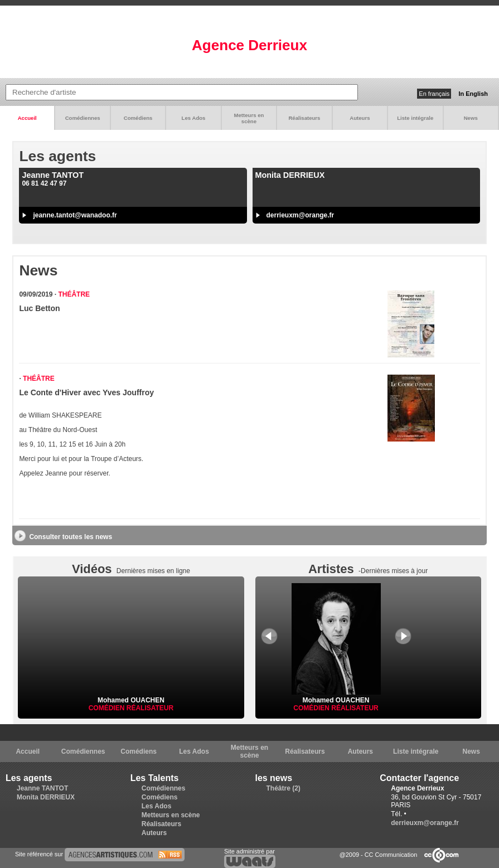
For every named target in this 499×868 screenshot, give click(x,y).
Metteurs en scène (249, 118)
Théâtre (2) (284, 788)
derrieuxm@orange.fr (301, 215)
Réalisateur (150, 708)
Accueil (27, 118)
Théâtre (74, 294)
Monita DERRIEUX (46, 797)
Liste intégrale (415, 118)
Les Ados (194, 118)
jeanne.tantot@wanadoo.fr (75, 215)
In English (473, 94)
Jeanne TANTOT (42, 788)
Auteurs (360, 118)
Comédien (108, 708)
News (471, 118)
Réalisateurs (304, 118)
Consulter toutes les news (71, 537)
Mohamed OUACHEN (131, 700)
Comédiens (138, 118)
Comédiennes (83, 118)
